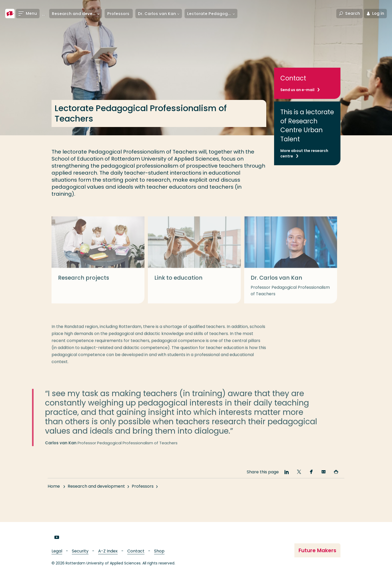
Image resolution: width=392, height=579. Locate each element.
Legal (57, 551)
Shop (159, 551)
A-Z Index (108, 551)
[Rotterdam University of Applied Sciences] (10, 14)
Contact (136, 551)
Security (80, 551)
